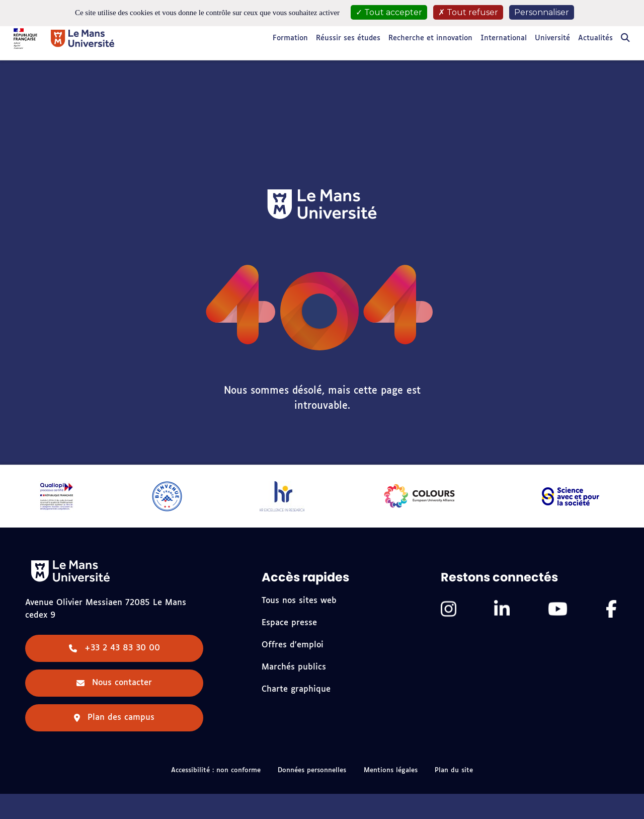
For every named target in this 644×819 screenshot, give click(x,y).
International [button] (504, 38)
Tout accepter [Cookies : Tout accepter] (389, 12)
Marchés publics (294, 667)
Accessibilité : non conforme (216, 770)
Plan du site (454, 770)
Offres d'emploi (293, 645)
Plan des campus (114, 718)
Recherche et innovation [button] (430, 38)
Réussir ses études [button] (348, 38)
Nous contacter (114, 683)
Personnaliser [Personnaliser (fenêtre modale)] (542, 12)
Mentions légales (391, 770)
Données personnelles (312, 770)
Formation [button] (290, 38)
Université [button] (552, 38)
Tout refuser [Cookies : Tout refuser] (468, 12)
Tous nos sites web (299, 601)
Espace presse (289, 623)
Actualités (595, 38)
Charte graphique (296, 689)
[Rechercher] (625, 39)
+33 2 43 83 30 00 (114, 648)
